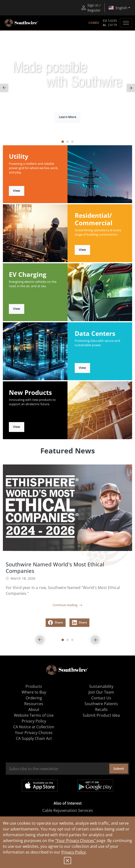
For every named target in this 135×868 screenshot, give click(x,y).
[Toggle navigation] (126, 23)
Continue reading (67, 605)
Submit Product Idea (101, 715)
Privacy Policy (74, 852)
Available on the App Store (40, 786)
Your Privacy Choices (34, 733)
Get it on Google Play (95, 786)
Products (34, 686)
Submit (119, 769)
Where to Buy (34, 692)
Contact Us (101, 698)
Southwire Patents (101, 704)
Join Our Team (101, 692)
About (34, 709)
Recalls (101, 709)
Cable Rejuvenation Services (68, 810)
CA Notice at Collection (34, 727)
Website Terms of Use (34, 715)
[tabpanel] (67, 88)
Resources (34, 704)
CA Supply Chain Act (34, 738)
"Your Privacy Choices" (75, 841)
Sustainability (101, 686)
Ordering (34, 698)
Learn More (67, 117)
